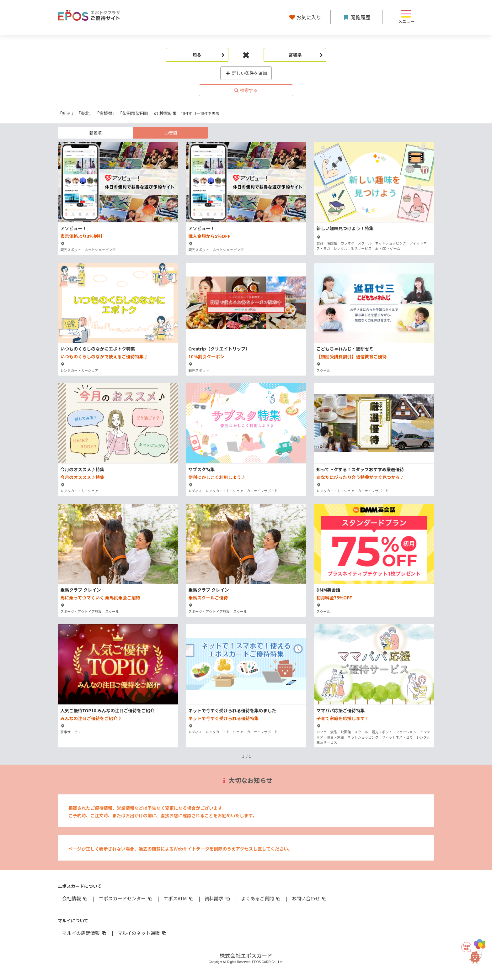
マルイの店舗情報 (85, 933)
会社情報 (75, 898)
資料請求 (218, 898)
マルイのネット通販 (142, 933)
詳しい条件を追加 (246, 73)
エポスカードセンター (126, 898)
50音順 (171, 133)
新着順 (96, 133)
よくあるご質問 (261, 898)
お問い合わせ (310, 898)
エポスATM (179, 898)
